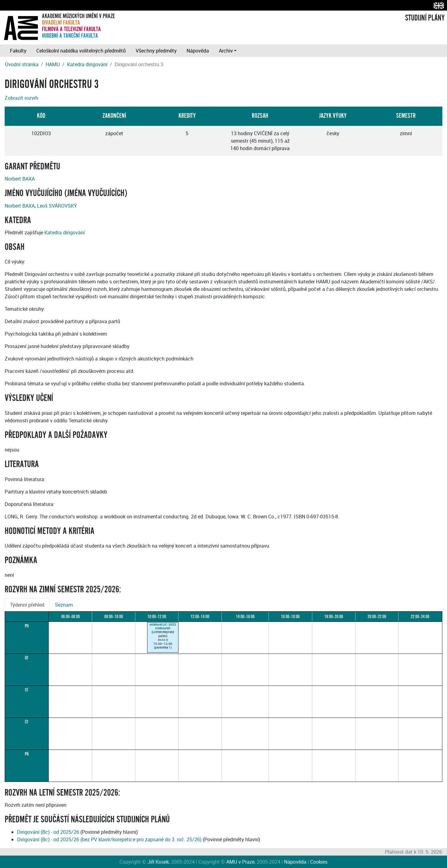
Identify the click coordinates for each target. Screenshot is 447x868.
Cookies (319, 862)
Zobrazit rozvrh (21, 98)
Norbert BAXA (20, 179)
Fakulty (18, 51)
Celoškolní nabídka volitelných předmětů (81, 51)
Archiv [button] (226, 51)
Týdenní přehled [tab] (27, 605)
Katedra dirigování (87, 64)
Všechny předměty (156, 51)
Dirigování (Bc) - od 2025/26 (48, 832)
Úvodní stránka (22, 64)
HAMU (53, 64)
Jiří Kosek (158, 862)
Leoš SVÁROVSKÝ (57, 206)
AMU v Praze (240, 862)
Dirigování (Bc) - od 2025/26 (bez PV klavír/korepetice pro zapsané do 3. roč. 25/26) (109, 839)
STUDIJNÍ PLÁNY (425, 18)
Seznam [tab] (64, 605)
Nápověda (198, 51)
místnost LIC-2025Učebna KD (163, 626)
